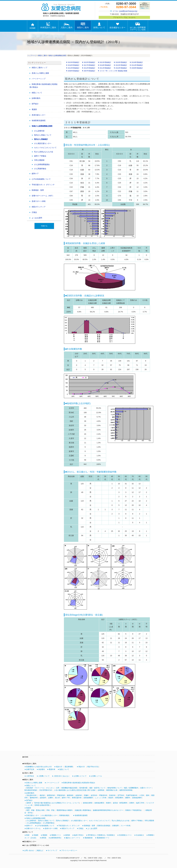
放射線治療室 (88, 803)
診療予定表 (30, 769)
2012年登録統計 (89, 68)
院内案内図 (83, 788)
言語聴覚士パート (125, 835)
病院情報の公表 (112, 790)
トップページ (32, 56)
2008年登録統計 (74, 71)
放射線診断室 (99, 803)
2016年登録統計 (105, 65)
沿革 (58, 788)
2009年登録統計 (137, 68)
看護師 (45, 835)
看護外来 (52, 769)
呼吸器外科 (103, 795)
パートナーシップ (39, 79)
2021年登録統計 (105, 62)
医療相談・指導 (38, 190)
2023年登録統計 (74, 62)
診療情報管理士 (56, 838)
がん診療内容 (39, 131)
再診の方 (82, 767)
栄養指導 (115, 826)
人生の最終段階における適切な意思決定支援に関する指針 (75, 790)
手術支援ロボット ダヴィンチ (43, 185)
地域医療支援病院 (39, 120)
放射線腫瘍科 (88, 798)
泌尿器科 (43, 798)
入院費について (44, 776)
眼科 (148, 795)
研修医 (36, 835)
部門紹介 (35, 104)
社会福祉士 (140, 835)
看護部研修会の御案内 (65, 810)
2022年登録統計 (89, 62)
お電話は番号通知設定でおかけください (145, 6)
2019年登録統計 (137, 62)
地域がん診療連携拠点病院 (57, 56)
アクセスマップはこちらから (124, 17)
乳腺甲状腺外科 (132, 795)
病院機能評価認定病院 (69, 788)
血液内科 (79, 795)
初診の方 (59, 767)
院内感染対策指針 (31, 790)
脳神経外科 (34, 798)
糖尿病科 (70, 795)
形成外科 (112, 795)
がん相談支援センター (43, 143)
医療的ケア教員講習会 (133, 810)
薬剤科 (29, 803)
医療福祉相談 (64, 815)
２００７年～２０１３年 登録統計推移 (113, 71)
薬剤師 (68, 835)
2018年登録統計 (74, 65)
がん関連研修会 (40, 169)
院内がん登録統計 (41, 139)
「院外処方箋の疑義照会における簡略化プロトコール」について (56, 803)
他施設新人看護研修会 (83, 810)
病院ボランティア (39, 207)
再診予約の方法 (93, 767)
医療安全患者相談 (104, 826)
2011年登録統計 (105, 68)
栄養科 (132, 803)
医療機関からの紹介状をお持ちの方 (39, 767)
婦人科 (57, 798)
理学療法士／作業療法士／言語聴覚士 (101, 835)
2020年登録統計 (121, 62)
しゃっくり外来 (101, 798)
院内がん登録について (43, 135)
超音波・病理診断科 (120, 803)
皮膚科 (51, 798)
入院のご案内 (66, 25)
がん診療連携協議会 (42, 164)
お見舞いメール (96, 776)
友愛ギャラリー (146, 788)
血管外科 (94, 795)
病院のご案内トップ (39, 68)
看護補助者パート (103, 838)
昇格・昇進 (50, 810)
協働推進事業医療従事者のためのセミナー (108, 810)
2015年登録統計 (121, 65)
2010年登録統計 (121, 68)
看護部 (34, 109)
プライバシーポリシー (69, 850)
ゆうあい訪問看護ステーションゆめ (138, 26)
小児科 (142, 795)
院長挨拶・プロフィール (35, 788)
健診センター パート (73, 838)
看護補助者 (89, 838)
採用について (99, 25)
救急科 (111, 798)
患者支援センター (39, 115)
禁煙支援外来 (77, 798)
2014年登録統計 (137, 65)
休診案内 (42, 769)
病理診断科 (119, 798)
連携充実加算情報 (126, 790)
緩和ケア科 (66, 798)
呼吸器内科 (61, 795)
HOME (33, 26)
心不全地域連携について (41, 179)
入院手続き (30, 776)
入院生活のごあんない (62, 776)
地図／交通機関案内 (131, 788)
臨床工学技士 (79, 835)
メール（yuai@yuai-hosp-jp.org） (126, 11)
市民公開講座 (39, 160)
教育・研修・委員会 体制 (35, 810)
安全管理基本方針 (46, 790)
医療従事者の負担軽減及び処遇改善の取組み (44, 86)
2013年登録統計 (74, 68)
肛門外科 (121, 795)
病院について (37, 93)
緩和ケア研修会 (40, 156)
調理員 (44, 838)
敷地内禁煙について (115, 788)
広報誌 (34, 212)
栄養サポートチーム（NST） (43, 196)
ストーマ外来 (125, 826)
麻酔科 (128, 798)
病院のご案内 (83, 25)
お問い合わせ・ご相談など (34, 850)
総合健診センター (118, 25)
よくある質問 (37, 218)
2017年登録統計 (89, 65)
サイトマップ (52, 850)
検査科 (108, 803)
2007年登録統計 (89, 71)
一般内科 (42, 795)
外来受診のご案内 (48, 25)
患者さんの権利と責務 (40, 73)
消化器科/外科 (31, 795)
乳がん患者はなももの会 (44, 152)
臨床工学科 (140, 803)
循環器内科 (51, 795)
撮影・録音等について (97, 788)
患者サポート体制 (39, 201)
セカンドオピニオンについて (45, 148)
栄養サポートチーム (33, 828)
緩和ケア (35, 174)
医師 (28, 835)
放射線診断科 (137, 798)
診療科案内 (36, 98)
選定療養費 (69, 767)
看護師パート (56, 835)
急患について (64, 769)
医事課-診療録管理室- (42, 805)
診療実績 (101, 790)
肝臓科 (86, 795)
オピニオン (50, 788)
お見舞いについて (80, 776)
